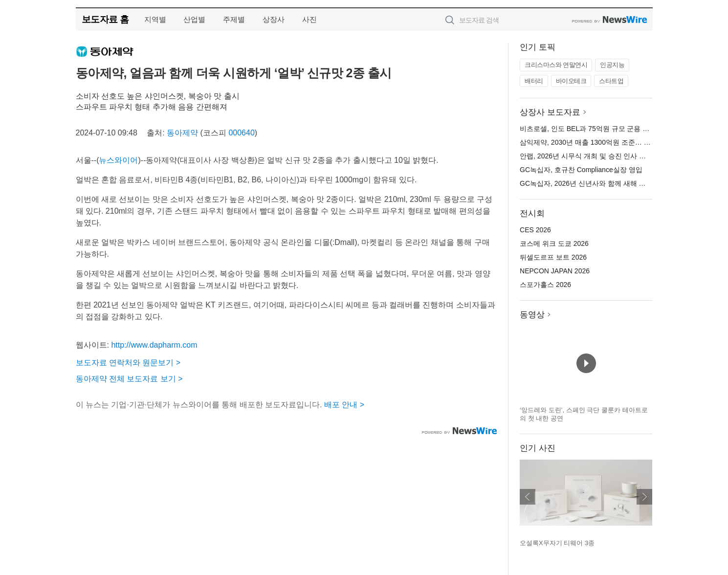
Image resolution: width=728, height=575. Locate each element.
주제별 (234, 19)
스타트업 (611, 81)
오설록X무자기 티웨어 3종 (557, 543)
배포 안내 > (344, 405)
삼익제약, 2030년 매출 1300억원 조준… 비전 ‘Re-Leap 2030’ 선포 (620, 142)
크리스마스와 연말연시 (556, 65)
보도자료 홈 (105, 19)
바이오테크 (571, 81)
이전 (528, 497)
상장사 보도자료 (550, 112)
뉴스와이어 (118, 160)
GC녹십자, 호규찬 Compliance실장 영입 (581, 170)
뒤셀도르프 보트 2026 (553, 257)
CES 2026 (535, 230)
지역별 (155, 19)
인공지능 (612, 65)
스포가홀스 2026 (545, 285)
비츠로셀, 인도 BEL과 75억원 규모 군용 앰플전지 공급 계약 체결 (618, 129)
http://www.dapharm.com (154, 345)
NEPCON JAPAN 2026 (555, 271)
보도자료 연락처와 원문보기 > (128, 363)
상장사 (274, 19)
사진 (309, 19)
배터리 (534, 81)
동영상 (532, 315)
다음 (644, 497)
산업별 (194, 19)
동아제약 (182, 133)
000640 (241, 133)
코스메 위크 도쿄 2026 (554, 243)
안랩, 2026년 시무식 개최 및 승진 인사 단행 (586, 156)
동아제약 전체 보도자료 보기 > (129, 379)
